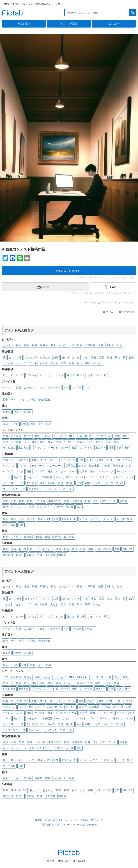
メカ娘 (120, 519)
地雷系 (83, 471)
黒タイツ (118, 477)
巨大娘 (43, 363)
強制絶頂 (8, 555)
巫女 (79, 483)
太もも (54, 363)
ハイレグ (8, 471)
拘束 (5, 549)
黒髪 (22, 501)
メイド (90, 460)
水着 (5, 460)
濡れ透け (101, 436)
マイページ (97, 820)
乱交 (50, 442)
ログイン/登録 (69, 24)
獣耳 (22, 519)
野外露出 (16, 436)
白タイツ (19, 477)
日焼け (59, 507)
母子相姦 (69, 537)
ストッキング (106, 471)
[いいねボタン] (45, 287)
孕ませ (99, 442)
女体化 (31, 400)
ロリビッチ (17, 375)
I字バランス (38, 448)
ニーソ (7, 477)
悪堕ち (28, 436)
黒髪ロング (55, 501)
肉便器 (30, 555)
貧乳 (53, 345)
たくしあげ (60, 436)
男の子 (81, 375)
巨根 (80, 363)
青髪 (66, 501)
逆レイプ (128, 549)
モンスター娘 (69, 519)
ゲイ (13, 400)
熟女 (106, 375)
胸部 (88, 363)
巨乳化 (44, 345)
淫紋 (81, 460)
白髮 (88, 501)
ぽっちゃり (31, 357)
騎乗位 (7, 412)
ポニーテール (109, 501)
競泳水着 (94, 466)
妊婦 (56, 357)
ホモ (22, 400)
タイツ (82, 466)
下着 (118, 460)
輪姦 (66, 549)
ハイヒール (33, 477)
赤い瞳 (70, 507)
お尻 (131, 357)
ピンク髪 (40, 501)
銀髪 (30, 501)
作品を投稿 (24, 24)
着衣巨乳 (47, 477)
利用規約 (46, 825)
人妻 (128, 466)
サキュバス (44, 519)
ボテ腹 (18, 357)
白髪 (13, 501)
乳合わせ (69, 442)
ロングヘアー (45, 507)
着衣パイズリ (85, 442)
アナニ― (90, 387)
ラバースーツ (68, 460)
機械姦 (38, 537)
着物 (87, 483)
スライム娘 (9, 525)
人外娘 (83, 519)
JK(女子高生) (105, 460)
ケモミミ (95, 519)
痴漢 (74, 448)
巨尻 (101, 357)
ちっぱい (64, 345)
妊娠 (37, 436)
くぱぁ (47, 436)
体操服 (70, 483)
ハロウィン (9, 466)
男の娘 (70, 375)
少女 (50, 375)
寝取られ (82, 436)
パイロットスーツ (103, 483)
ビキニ (127, 460)
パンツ (22, 466)
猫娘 (21, 525)
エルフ (31, 519)
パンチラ (40, 471)
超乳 (27, 345)
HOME (39, 820)
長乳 (101, 345)
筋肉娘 (65, 357)
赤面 (24, 424)
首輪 (29, 471)
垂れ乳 (110, 345)
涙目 (40, 424)
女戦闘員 (32, 483)
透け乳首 (24, 448)
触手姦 (57, 537)
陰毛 (93, 357)
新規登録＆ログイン (56, 820)
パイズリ (8, 387)
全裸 (5, 436)
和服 (60, 483)
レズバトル (86, 448)
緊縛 (13, 549)
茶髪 (32, 507)
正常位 (28, 412)
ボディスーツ (37, 466)
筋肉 (118, 357)
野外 (127, 448)
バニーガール (55, 466)
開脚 (58, 442)
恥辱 (48, 424)
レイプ (23, 549)
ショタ (60, 375)
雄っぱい (98, 363)
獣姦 (48, 537)
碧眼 (79, 507)
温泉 (108, 442)
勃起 (119, 448)
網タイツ (105, 477)
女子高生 (70, 466)
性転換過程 (44, 400)
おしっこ (35, 549)
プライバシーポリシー (66, 825)
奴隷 (40, 555)
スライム (108, 519)
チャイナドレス (64, 477)
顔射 (19, 387)
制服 (34, 460)
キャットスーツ (125, 471)
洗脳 (58, 549)
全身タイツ (35, 489)
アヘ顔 (15, 424)
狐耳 (13, 519)
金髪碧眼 (77, 501)
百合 (5, 400)
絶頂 (32, 424)
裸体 (116, 442)
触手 (5, 537)
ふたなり (16, 537)
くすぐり (50, 555)
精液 (125, 436)
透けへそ (100, 448)
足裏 (72, 363)
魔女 (93, 471)
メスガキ (32, 375)
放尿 (83, 549)
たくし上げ (9, 448)
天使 (56, 519)
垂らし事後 (30, 442)
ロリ (5, 375)
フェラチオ (54, 387)
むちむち (45, 357)
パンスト (81, 477)
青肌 (96, 501)
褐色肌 (123, 501)
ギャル (73, 471)
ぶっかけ (29, 387)
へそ (85, 357)
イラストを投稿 (79, 820)
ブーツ (93, 477)
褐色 (5, 507)
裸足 (50, 471)
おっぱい (8, 345)
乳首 (63, 363)
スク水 (106, 466)
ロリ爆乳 (77, 345)
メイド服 (8, 483)
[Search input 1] (97, 13)
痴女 (117, 436)
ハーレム (53, 448)
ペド (98, 375)
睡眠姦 (62, 555)
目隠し (20, 555)
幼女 (42, 375)
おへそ (76, 357)
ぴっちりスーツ (49, 460)
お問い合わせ (89, 825)
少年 (90, 375)
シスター (61, 471)
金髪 (5, 501)
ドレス (130, 477)
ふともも (8, 363)
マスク (20, 471)
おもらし (48, 549)
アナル (33, 363)
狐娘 (130, 519)
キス (66, 387)
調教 (91, 549)
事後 (42, 442)
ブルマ (120, 483)
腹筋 (109, 357)
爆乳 (19, 345)
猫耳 (5, 519)
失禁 (117, 549)
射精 (5, 442)
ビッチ (65, 448)
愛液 (111, 448)
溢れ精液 (16, 442)
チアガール (66, 489)
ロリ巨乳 (90, 345)
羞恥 (5, 424)
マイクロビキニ (20, 460)
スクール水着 (47, 483)
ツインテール (19, 507)
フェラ (41, 387)
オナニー (77, 387)
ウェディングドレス (14, 489)
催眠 (75, 549)
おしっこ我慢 (104, 549)
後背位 (17, 412)
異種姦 (28, 537)
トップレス (50, 489)
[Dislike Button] (113, 287)
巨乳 (35, 345)
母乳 (119, 345)
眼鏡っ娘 (118, 466)
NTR (72, 436)
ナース (20, 483)
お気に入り (114, 24)
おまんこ (21, 363)
